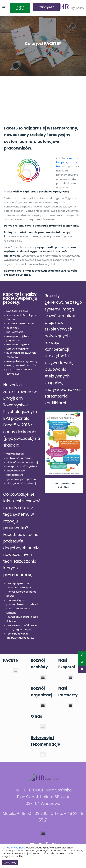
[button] (15, 671)
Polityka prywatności (14, 848)
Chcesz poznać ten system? (64, 485)
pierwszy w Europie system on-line (68, 162)
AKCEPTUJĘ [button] (10, 863)
